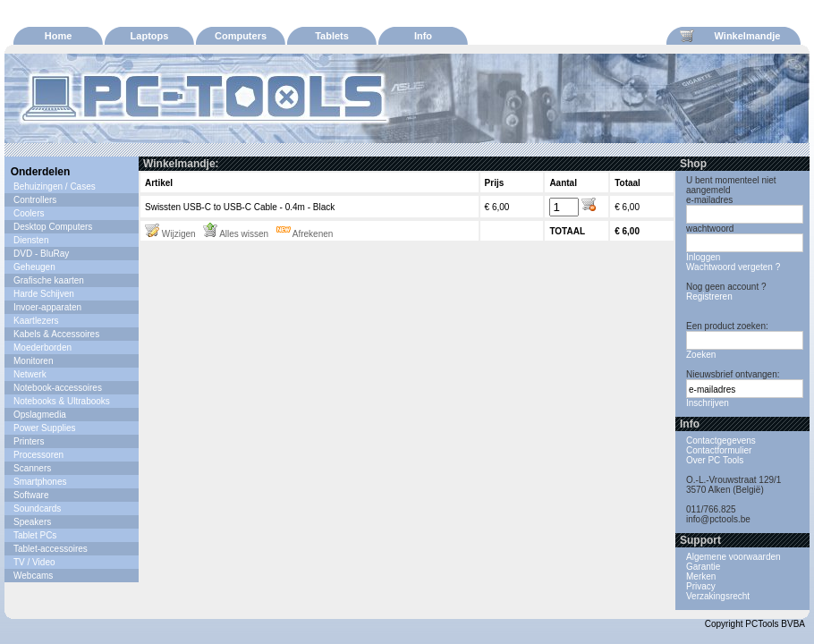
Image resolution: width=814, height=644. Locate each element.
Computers (241, 36)
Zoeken (701, 355)
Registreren (709, 297)
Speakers (32, 522)
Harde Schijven (44, 294)
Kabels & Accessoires (56, 334)
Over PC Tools (715, 460)
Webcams (33, 576)
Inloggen (703, 257)
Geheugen (34, 267)
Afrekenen (305, 234)
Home (59, 36)
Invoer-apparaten (47, 307)
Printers (29, 441)
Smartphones (40, 482)
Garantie (703, 567)
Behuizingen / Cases (55, 186)
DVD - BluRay (41, 254)
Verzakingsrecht (718, 596)
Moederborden (42, 347)
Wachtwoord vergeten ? (733, 267)
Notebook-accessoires (58, 388)
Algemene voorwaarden (733, 557)
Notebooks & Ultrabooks (62, 401)
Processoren (38, 455)
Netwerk (30, 374)
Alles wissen (236, 234)
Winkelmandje (730, 36)
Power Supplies (44, 428)
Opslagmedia (40, 415)
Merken (701, 576)
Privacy (701, 586)
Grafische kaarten (49, 280)
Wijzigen (170, 234)
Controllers (35, 200)
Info (423, 36)
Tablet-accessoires (51, 549)
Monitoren (33, 361)
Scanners (32, 468)
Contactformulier (719, 450)
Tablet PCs (35, 535)
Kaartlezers (36, 321)
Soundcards (37, 508)
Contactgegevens (721, 441)
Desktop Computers (53, 227)
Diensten (31, 240)
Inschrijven (708, 403)
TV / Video (34, 562)
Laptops (150, 36)
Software (31, 495)
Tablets (332, 36)
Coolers (29, 213)
